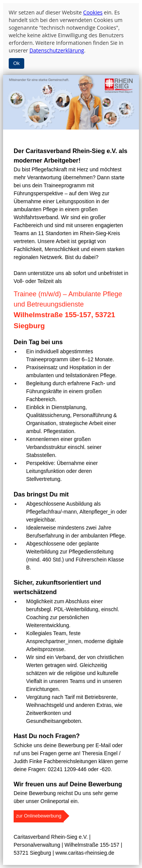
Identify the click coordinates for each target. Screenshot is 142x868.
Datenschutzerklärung (57, 50)
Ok (16, 63)
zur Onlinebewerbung (39, 816)
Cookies (93, 12)
